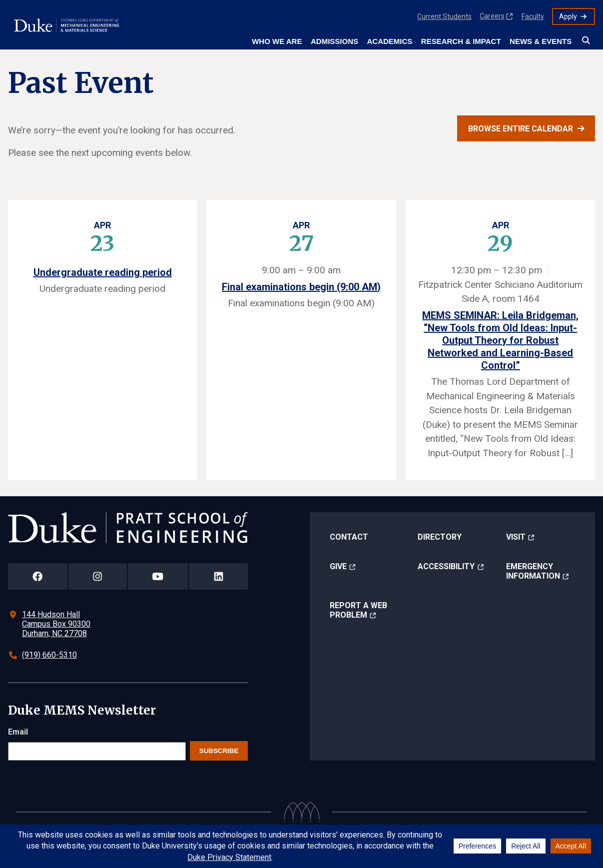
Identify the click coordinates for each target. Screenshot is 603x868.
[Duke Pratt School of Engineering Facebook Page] (38, 576)
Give (338, 566)
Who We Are (277, 41)
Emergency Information (533, 571)
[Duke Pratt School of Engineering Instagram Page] (98, 576)
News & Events (541, 41)
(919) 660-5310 (49, 655)
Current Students (444, 16)
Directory (440, 537)
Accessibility (446, 566)
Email (18, 732)
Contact (349, 537)
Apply (568, 16)
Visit (516, 537)
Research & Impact (461, 41)
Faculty (533, 16)
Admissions (334, 41)
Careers (492, 16)
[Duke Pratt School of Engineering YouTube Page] (158, 576)
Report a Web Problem (358, 610)
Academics (389, 41)
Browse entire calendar (521, 129)
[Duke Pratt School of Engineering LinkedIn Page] (218, 576)
